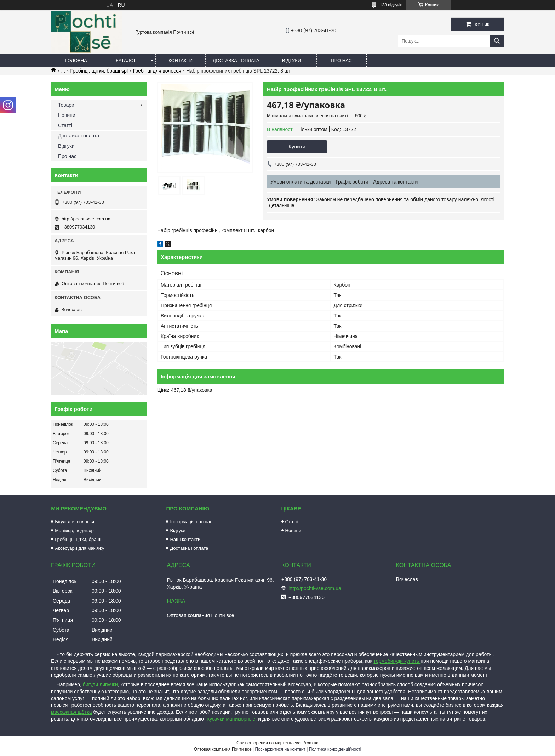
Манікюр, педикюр (74, 531)
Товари (66, 105)
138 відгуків (391, 5)
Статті (65, 125)
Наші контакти (185, 539)
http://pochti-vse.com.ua (86, 219)
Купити (297, 146)
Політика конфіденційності (335, 749)
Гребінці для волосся (157, 71)
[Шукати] (497, 41)
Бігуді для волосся (75, 522)
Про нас (341, 60)
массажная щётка (71, 712)
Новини (67, 115)
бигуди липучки (100, 684)
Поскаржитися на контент (280, 749)
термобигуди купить (397, 661)
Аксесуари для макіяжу (79, 548)
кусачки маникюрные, (232, 719)
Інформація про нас (191, 522)
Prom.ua (311, 743)
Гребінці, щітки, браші (78, 539)
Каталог (126, 60)
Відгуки (291, 60)
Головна (76, 60)
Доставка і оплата (236, 60)
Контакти (181, 60)
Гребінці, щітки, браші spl (99, 71)
